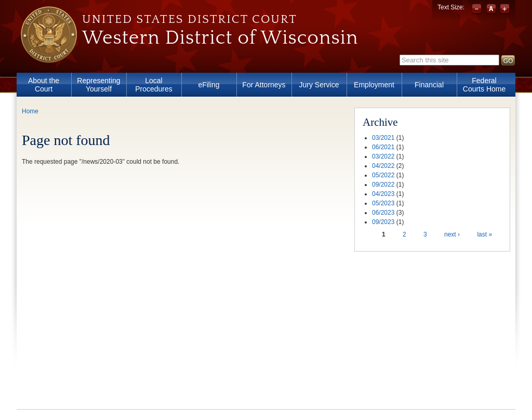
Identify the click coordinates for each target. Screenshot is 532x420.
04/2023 (383, 194)
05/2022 (383, 175)
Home (30, 111)
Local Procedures (154, 85)
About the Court (44, 85)
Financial (429, 85)
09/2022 (383, 185)
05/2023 (383, 203)
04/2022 (383, 166)
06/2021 (383, 147)
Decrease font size (478, 9)
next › (452, 234)
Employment (374, 85)
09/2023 (383, 222)
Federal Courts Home (484, 85)
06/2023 (383, 213)
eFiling (209, 85)
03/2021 (383, 138)
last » (484, 234)
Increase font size (505, 9)
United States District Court (190, 19)
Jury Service (319, 85)
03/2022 (383, 156)
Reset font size (491, 9)
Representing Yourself (98, 85)
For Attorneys (264, 85)
